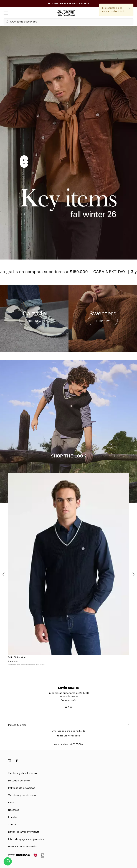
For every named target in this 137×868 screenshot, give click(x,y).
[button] (68, 22)
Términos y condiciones (22, 795)
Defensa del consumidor (23, 846)
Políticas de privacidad (22, 788)
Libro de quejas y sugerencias (26, 839)
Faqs (11, 802)
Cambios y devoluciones (23, 773)
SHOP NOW (34, 321)
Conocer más (69, 700)
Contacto (14, 824)
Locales (13, 817)
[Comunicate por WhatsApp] (8, 861)
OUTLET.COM (77, 744)
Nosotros (14, 810)
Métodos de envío (19, 781)
